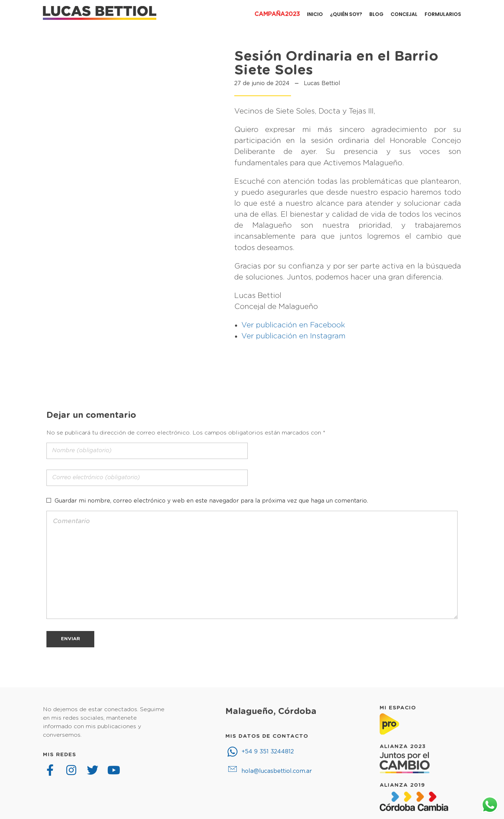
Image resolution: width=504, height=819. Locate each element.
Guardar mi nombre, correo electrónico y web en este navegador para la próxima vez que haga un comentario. (211, 501)
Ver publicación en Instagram (293, 336)
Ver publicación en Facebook (293, 325)
